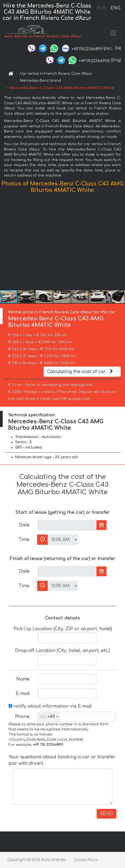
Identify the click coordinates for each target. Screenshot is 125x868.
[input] (67, 525)
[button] (120, 243)
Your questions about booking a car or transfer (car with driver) (62, 760)
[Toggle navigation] (113, 33)
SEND (107, 814)
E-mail (23, 694)
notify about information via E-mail (50, 706)
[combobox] (49, 717)
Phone (22, 717)
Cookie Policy (86, 860)
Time (24, 540)
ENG (115, 8)
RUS (101, 8)
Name (23, 679)
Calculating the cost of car (81, 372)
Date (24, 525)
